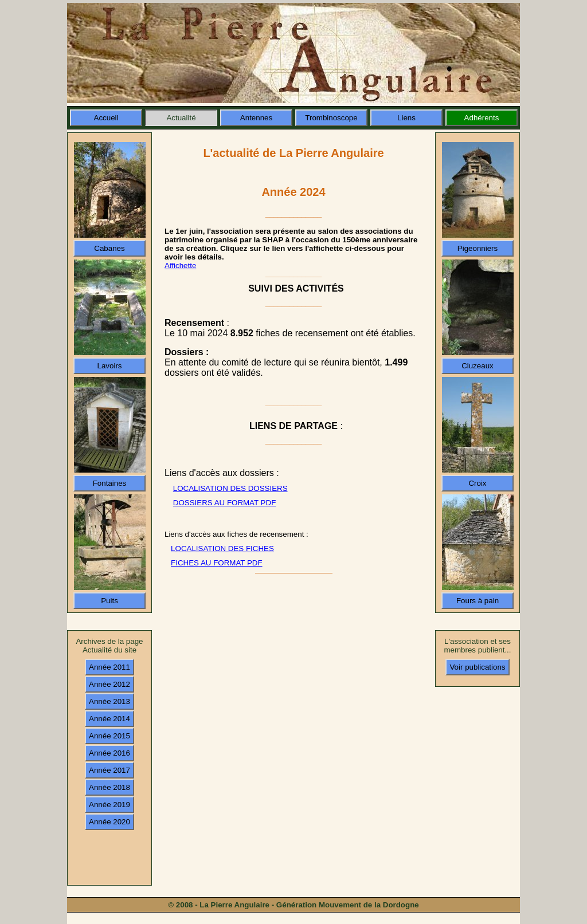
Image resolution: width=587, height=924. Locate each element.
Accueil (106, 118)
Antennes (256, 118)
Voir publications (477, 667)
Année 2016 (109, 753)
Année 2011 (109, 667)
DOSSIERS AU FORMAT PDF (224, 503)
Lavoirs (110, 366)
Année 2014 (109, 719)
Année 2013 (109, 701)
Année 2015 (109, 736)
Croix (477, 483)
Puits (109, 601)
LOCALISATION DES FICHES (222, 548)
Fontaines (110, 483)
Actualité (181, 118)
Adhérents (482, 118)
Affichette (180, 266)
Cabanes (109, 248)
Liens (406, 118)
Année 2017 (109, 770)
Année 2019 (109, 805)
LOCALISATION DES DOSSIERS (230, 488)
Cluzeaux (478, 366)
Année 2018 (109, 787)
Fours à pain (478, 601)
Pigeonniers (478, 248)
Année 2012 (109, 684)
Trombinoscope (331, 118)
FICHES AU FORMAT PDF (216, 563)
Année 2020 (109, 822)
